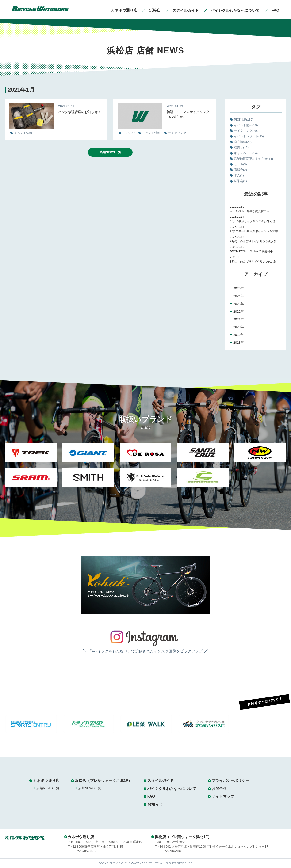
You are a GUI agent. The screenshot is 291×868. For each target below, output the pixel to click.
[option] (31, 468)
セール (240, 164)
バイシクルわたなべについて (172, 789)
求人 (239, 175)
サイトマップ (223, 796)
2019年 (239, 335)
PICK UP (244, 120)
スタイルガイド (161, 781)
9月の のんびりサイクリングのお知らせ (256, 241)
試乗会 (240, 181)
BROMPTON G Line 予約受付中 (251, 251)
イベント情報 (247, 125)
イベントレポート (249, 136)
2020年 (239, 327)
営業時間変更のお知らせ (253, 159)
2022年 (239, 312)
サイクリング (246, 131)
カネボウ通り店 (46, 781)
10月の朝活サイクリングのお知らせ (253, 221)
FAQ (151, 796)
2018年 (239, 343)
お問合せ (219, 789)
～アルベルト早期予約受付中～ (250, 211)
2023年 (239, 304)
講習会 (240, 170)
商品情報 (243, 142)
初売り (241, 147)
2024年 (239, 296)
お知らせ (155, 804)
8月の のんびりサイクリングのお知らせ (256, 262)
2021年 (239, 319)
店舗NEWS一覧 (110, 152)
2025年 (239, 288)
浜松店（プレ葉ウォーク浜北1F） (103, 781)
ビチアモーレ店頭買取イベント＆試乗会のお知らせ (256, 231)
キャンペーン (246, 153)
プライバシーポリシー (230, 781)
